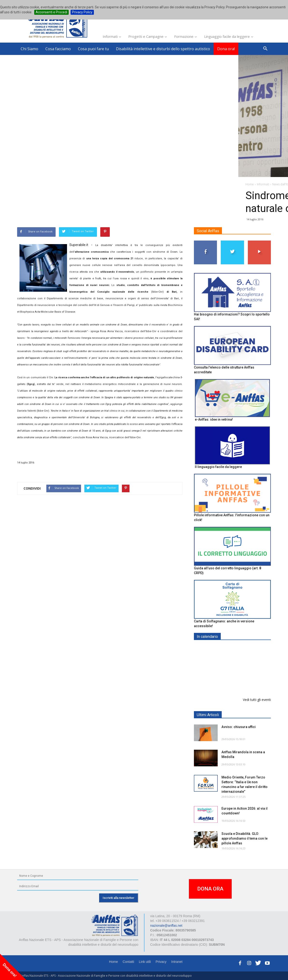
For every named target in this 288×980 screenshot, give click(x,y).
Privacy (161, 962)
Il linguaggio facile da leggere (218, 467)
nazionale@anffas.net (166, 926)
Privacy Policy (82, 12)
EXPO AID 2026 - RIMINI (241, 648)
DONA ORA (210, 889)
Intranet (177, 962)
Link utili (145, 962)
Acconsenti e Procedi (51, 12)
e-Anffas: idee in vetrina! (214, 419)
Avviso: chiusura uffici (239, 727)
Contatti (128, 962)
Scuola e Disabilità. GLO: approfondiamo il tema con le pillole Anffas (245, 838)
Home (113, 962)
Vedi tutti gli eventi (257, 700)
